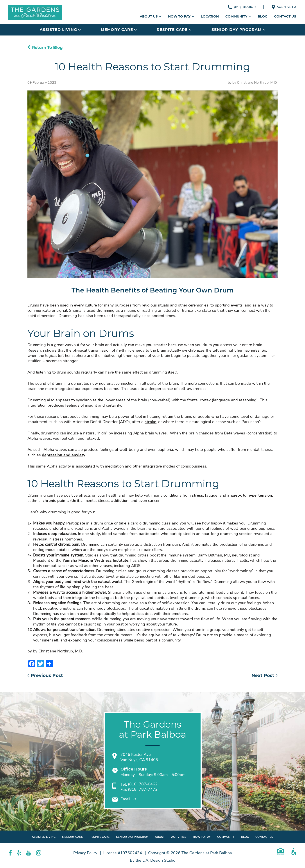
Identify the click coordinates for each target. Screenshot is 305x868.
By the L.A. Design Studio (153, 860)
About (160, 837)
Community (238, 16)
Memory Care (119, 30)
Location (210, 16)
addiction (120, 501)
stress (197, 495)
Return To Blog (45, 48)
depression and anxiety (64, 455)
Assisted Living (60, 30)
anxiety (234, 495)
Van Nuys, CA (283, 7)
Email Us (128, 799)
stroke (150, 422)
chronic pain (54, 501)
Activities (179, 837)
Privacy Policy (85, 853)
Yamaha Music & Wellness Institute (95, 560)
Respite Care (174, 30)
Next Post (265, 675)
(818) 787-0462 (239, 7)
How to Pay (181, 16)
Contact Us (285, 16)
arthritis (75, 501)
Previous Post (45, 675)
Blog (263, 16)
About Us (151, 16)
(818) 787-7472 (143, 790)
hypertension (260, 495)
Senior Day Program (238, 30)
